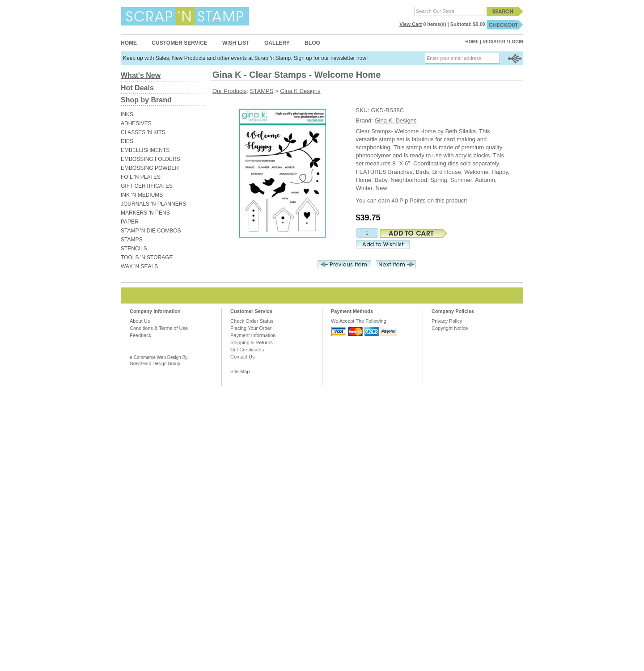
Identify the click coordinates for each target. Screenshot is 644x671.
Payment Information (253, 335)
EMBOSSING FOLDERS (150, 159)
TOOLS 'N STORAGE (147, 257)
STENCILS (134, 249)
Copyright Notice (450, 328)
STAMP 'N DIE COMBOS (151, 231)
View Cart (411, 24)
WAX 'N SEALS (139, 266)
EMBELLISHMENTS (145, 150)
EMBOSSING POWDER (150, 168)
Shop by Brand (146, 100)
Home (129, 43)
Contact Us (242, 357)
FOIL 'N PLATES (141, 177)
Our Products (230, 91)
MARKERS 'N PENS (145, 213)
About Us (140, 321)
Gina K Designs (300, 91)
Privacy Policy (447, 321)
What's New (141, 75)
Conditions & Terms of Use (159, 328)
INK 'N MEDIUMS (142, 195)
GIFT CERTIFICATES (147, 186)
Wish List (236, 43)
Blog (312, 43)
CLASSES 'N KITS (143, 132)
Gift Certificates (247, 350)
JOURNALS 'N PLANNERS (153, 204)
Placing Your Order (251, 328)
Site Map (240, 371)
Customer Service (179, 43)
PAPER (130, 222)
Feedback (140, 335)
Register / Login (503, 42)
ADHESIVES (136, 123)
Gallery (277, 43)
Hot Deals (137, 88)
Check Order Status (252, 321)
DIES (127, 141)
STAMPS (131, 240)
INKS (127, 114)
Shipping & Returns (252, 342)
